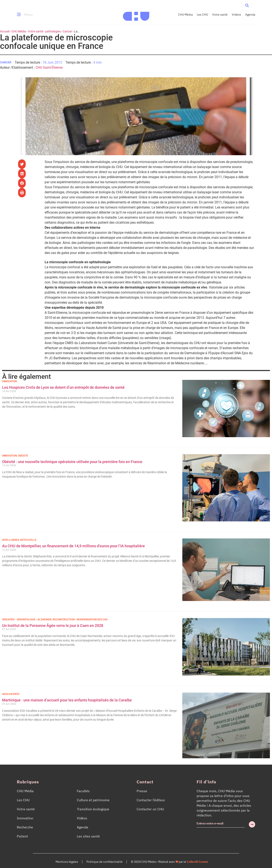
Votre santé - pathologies (44, 31)
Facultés (83, 791)
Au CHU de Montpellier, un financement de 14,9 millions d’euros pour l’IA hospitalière (73, 546)
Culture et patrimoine (93, 800)
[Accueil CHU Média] (136, 15)
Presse (142, 791)
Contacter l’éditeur (151, 800)
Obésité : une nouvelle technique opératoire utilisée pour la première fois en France (73, 462)
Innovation (9, 381)
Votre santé (220, 15)
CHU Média (185, 15)
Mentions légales (67, 862)
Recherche (25, 827)
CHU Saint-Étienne (49, 67)
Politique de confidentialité (105, 862)
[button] (247, 5)
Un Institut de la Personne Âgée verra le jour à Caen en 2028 (53, 626)
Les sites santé (88, 836)
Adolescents (11, 694)
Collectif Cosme (197, 862)
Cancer (67, 31)
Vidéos (236, 15)
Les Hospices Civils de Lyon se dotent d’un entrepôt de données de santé (63, 387)
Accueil (5, 31)
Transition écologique (93, 809)
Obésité (23, 456)
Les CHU (202, 15)
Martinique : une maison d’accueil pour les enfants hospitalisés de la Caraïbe (67, 700)
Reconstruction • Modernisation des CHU (80, 620)
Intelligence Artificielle (19, 540)
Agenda (250, 15)
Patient (22, 836)
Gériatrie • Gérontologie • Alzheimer (27, 620)
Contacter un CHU (150, 809)
